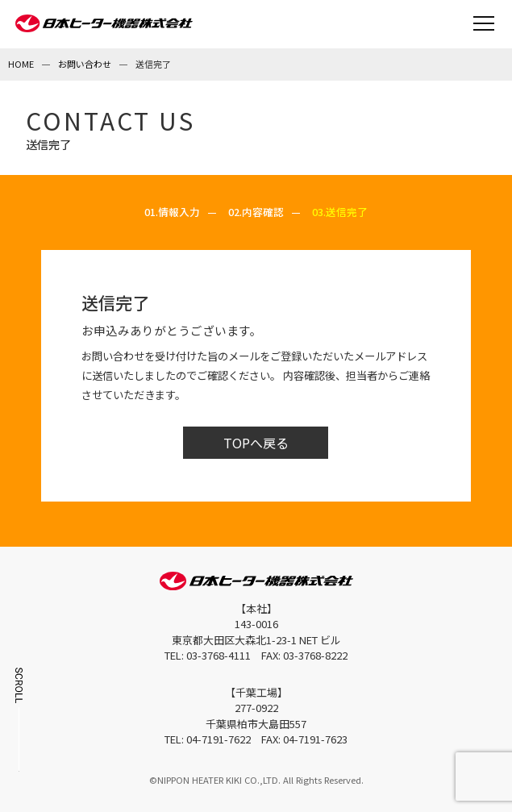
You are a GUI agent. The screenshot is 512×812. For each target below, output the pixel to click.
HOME (21, 64)
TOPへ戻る (256, 443)
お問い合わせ (85, 64)
